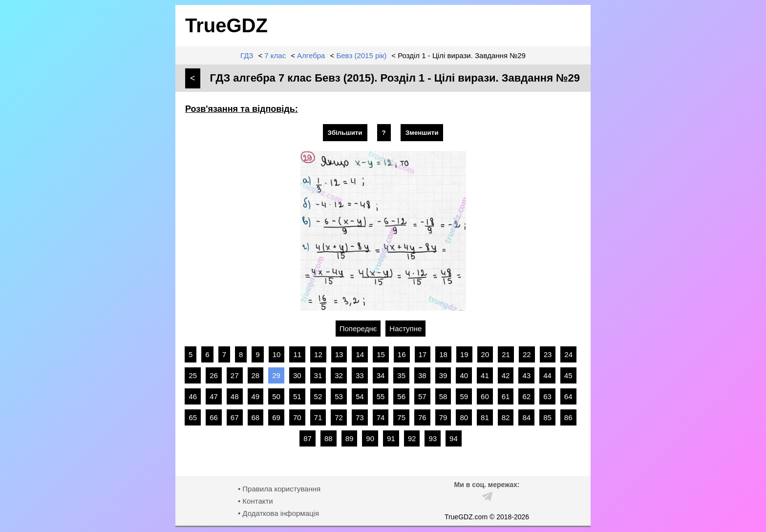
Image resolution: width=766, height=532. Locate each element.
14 (360, 354)
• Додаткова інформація (278, 513)
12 (318, 354)
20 (485, 354)
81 (485, 417)
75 (401, 417)
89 (350, 438)
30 (297, 375)
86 (568, 417)
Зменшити (422, 133)
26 (214, 375)
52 (318, 396)
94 (454, 438)
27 (235, 375)
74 (381, 417)
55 (381, 396)
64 (568, 396)
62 (526, 396)
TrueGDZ (226, 25)
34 (381, 375)
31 (318, 375)
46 (193, 396)
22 (527, 354)
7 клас (275, 55)
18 (443, 354)
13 (339, 354)
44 (547, 375)
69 (276, 417)
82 (506, 417)
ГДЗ (247, 55)
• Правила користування (279, 489)
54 (360, 396)
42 (506, 375)
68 (256, 417)
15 (381, 354)
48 (235, 396)
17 (423, 354)
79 (443, 417)
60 (485, 396)
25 (193, 375)
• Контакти (255, 501)
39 (443, 375)
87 (308, 438)
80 (464, 417)
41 (485, 375)
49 (256, 396)
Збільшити (345, 133)
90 (370, 438)
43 (526, 375)
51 (297, 396)
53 (339, 396)
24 (568, 354)
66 (214, 417)
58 (443, 396)
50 (276, 396)
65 (193, 417)
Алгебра (311, 55)
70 (297, 417)
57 (422, 396)
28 (256, 375)
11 (297, 354)
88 (329, 438)
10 (277, 354)
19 (464, 354)
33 (360, 375)
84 (526, 417)
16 (402, 354)
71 (318, 417)
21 (506, 354)
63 (547, 396)
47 (214, 396)
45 (568, 375)
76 (422, 417)
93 (433, 438)
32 (339, 375)
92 (412, 438)
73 (360, 417)
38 (422, 375)
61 (506, 396)
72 (339, 417)
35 (401, 375)
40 (464, 375)
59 (464, 396)
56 (401, 396)
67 (235, 417)
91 (391, 438)
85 (547, 417)
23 (548, 354)
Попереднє (358, 329)
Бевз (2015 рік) (361, 55)
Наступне (405, 329)
